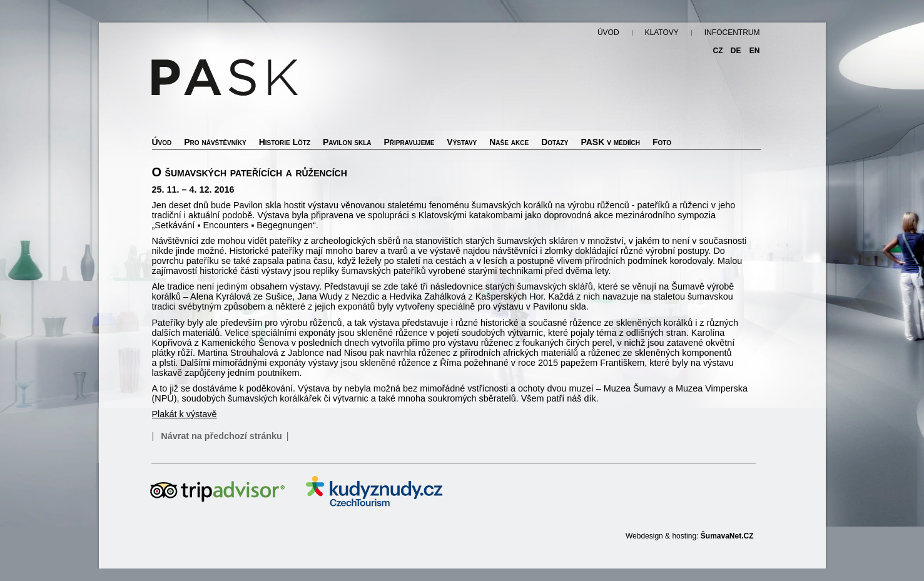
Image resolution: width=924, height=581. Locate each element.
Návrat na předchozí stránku (221, 436)
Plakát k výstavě (185, 414)
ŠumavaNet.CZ (727, 536)
